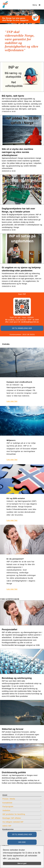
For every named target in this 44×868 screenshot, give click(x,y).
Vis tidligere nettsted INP (13, 822)
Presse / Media (9, 799)
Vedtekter (6, 810)
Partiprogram (8, 806)
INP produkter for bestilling (14, 814)
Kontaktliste (7, 803)
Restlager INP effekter (12, 818)
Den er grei (22, 863)
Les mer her (13, 858)
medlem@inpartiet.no (30, 322)
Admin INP (7, 826)
